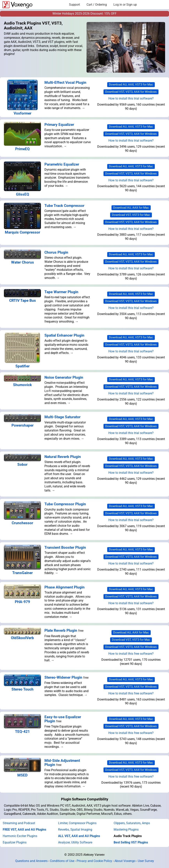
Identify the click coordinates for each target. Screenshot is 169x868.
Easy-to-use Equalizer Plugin (63, 719)
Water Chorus (23, 262)
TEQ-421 (22, 732)
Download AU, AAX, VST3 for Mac (131, 85)
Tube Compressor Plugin (65, 504)
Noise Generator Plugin (64, 377)
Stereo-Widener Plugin (63, 677)
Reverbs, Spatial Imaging (75, 830)
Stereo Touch (23, 689)
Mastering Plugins (126, 830)
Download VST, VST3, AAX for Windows (131, 92)
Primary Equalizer (59, 125)
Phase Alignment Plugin (65, 587)
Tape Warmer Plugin (61, 292)
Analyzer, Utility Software (75, 842)
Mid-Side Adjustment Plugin (62, 763)
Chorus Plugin (56, 252)
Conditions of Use (62, 861)
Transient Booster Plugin (65, 547)
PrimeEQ (22, 149)
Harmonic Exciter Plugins (20, 836)
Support (74, 5)
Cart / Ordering (97, 5)
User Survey (146, 861)
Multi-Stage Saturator (62, 417)
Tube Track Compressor (64, 206)
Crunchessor (22, 523)
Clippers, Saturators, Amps (132, 823)
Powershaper (23, 425)
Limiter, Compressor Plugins (77, 823)
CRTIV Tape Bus (23, 300)
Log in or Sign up (125, 5)
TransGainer (23, 573)
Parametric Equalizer (62, 164)
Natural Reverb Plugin (63, 457)
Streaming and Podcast (19, 823)
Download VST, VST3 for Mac (131, 215)
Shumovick (22, 385)
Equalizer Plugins (15, 842)
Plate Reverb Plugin (61, 630)
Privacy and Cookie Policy (94, 861)
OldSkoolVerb (22, 638)
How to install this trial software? (131, 98)
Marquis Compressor (23, 232)
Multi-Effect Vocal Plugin (65, 82)
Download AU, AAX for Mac (131, 208)
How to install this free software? (131, 654)
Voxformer (23, 113)
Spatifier (23, 366)
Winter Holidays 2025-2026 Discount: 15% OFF (84, 14)
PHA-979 (22, 602)
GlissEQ (23, 194)
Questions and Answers (31, 861)
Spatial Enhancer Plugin (64, 335)
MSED (22, 775)
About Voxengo (125, 861)
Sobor (22, 464)
